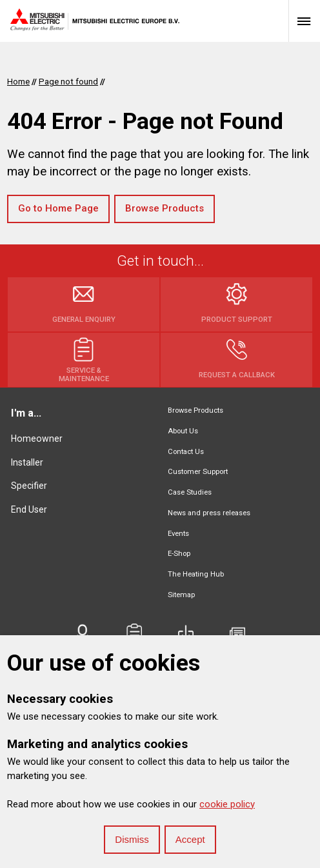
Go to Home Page (58, 208)
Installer (27, 462)
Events (178, 534)
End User (29, 509)
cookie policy (227, 804)
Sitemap (181, 595)
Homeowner (37, 439)
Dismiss (132, 839)
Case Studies (190, 492)
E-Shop (179, 554)
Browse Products (165, 208)
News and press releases (209, 513)
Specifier (29, 486)
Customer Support (198, 472)
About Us (183, 431)
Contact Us (186, 452)
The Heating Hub (196, 574)
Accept (190, 839)
